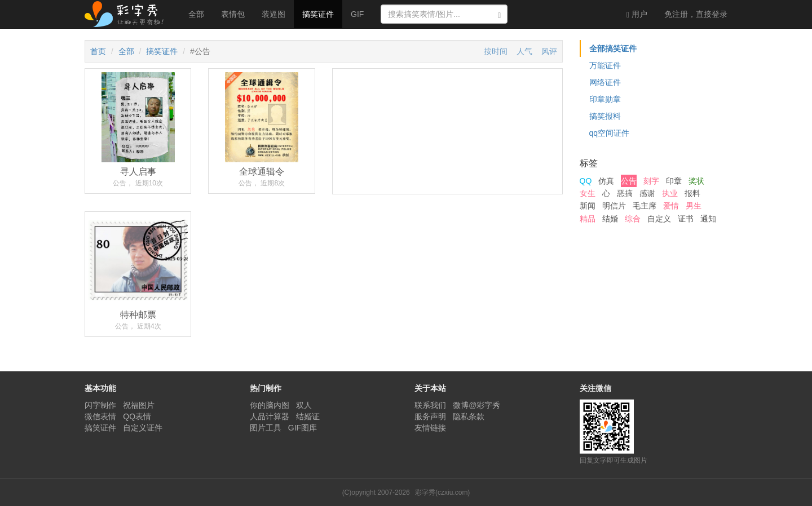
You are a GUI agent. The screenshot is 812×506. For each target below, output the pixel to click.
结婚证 (308, 416)
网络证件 (605, 82)
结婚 (610, 219)
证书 (686, 219)
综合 (633, 219)
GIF (357, 14)
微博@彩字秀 (476, 405)
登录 (696, 14)
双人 (304, 405)
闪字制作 (100, 405)
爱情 (671, 206)
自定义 (659, 219)
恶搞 (625, 193)
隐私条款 (469, 416)
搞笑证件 (318, 14)
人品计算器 (270, 416)
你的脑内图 (270, 405)
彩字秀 (128, 14)
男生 (694, 206)
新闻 (588, 206)
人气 (524, 51)
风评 (549, 51)
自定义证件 (143, 428)
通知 (708, 219)
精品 (588, 219)
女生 (588, 193)
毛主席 (645, 206)
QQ (586, 181)
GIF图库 (303, 428)
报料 (692, 193)
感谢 (647, 193)
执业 (670, 193)
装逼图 (273, 14)
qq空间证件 (610, 133)
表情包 (233, 14)
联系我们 (430, 405)
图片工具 (266, 428)
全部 (196, 14)
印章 (674, 181)
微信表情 (100, 416)
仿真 (606, 181)
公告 (629, 181)
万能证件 (605, 65)
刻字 (651, 181)
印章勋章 (605, 99)
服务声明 (430, 416)
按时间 (496, 51)
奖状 (696, 181)
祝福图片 (139, 405)
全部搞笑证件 (613, 48)
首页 (98, 51)
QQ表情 (137, 416)
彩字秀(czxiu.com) (442, 492)
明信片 (614, 206)
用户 (637, 14)
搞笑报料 (605, 116)
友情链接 (430, 428)
